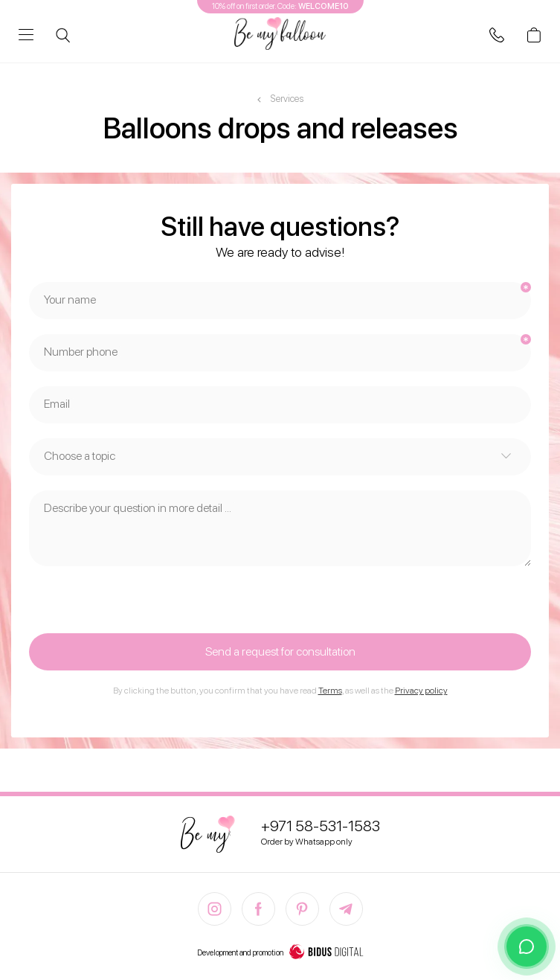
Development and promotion (280, 953)
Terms (330, 691)
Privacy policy (421, 691)
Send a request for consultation (280, 651)
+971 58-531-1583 (321, 826)
